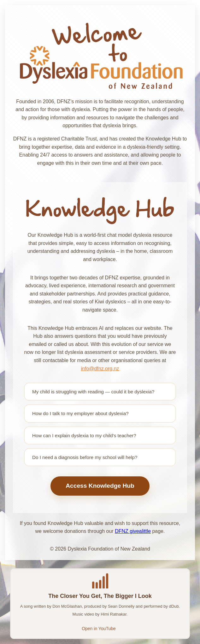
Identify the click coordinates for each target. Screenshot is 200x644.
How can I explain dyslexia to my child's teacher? (84, 435)
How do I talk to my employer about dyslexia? (80, 413)
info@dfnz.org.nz (100, 369)
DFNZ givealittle (133, 531)
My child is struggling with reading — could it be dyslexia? (93, 392)
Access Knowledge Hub (100, 486)
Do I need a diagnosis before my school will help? (85, 457)
